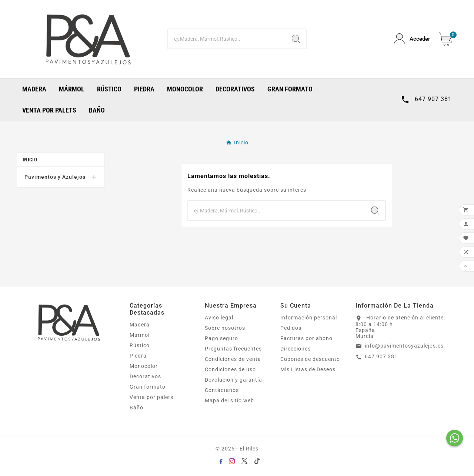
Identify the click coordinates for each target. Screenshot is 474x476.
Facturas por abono (306, 338)
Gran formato (148, 387)
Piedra (138, 356)
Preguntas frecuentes (233, 349)
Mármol (140, 335)
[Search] (296, 39)
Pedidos (291, 328)
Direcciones (296, 349)
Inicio (30, 160)
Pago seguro (221, 338)
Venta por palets (151, 397)
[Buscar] (227, 39)
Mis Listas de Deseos (308, 369)
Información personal (309, 318)
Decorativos (145, 376)
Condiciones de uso (230, 369)
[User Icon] (412, 39)
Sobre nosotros (225, 328)
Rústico (140, 345)
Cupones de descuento (310, 359)
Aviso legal (219, 318)
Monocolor (144, 366)
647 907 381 (381, 356)
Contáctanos (222, 390)
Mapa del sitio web (229, 400)
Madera (140, 325)
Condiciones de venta (233, 359)
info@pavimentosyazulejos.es (404, 346)
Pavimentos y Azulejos (55, 177)
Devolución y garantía (233, 380)
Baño (136, 408)
